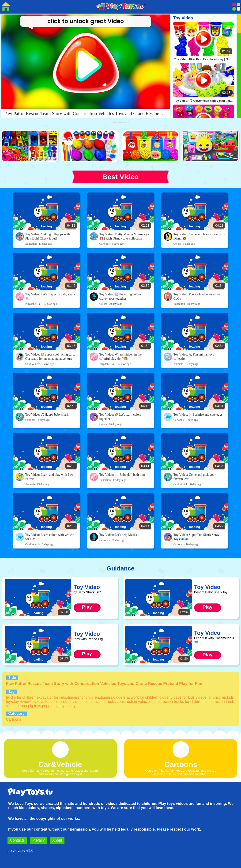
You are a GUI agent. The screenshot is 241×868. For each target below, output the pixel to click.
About (57, 840)
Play (87, 607)
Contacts (17, 840)
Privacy (38, 840)
